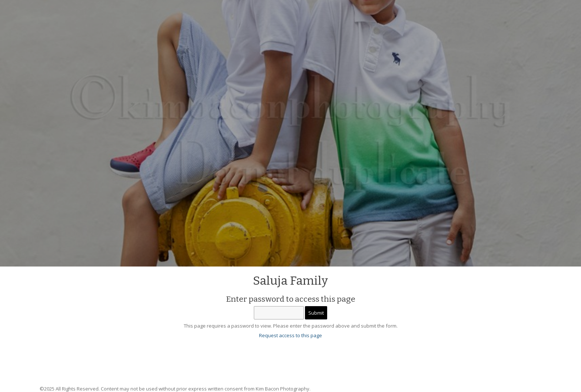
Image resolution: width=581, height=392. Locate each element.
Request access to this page (290, 335)
